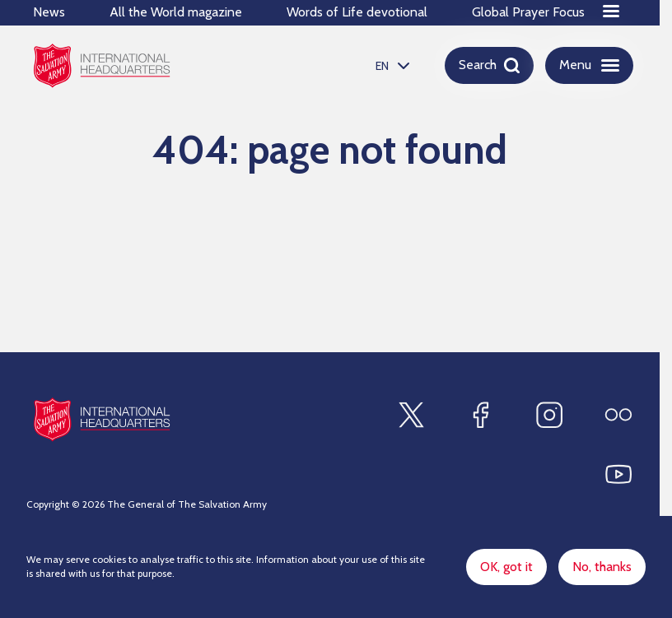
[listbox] (390, 65)
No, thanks (602, 567)
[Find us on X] (411, 415)
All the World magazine (176, 12)
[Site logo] (102, 419)
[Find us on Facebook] (480, 415)
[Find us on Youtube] (618, 474)
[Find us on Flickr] (618, 415)
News (49, 12)
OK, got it (506, 567)
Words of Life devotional (357, 12)
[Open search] (489, 65)
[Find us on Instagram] (549, 415)
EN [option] (382, 66)
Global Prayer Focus (528, 12)
